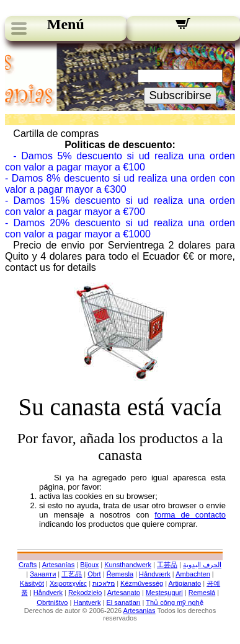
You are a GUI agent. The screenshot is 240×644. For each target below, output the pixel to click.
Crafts (28, 565)
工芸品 (167, 565)
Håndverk (48, 593)
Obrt (94, 574)
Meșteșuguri (164, 593)
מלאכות (104, 583)
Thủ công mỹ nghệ (174, 602)
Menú (66, 24)
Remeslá (202, 593)
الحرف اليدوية (202, 565)
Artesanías (59, 565)
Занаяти (43, 574)
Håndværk (155, 574)
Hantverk (87, 602)
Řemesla (120, 574)
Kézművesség (142, 583)
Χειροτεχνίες (68, 583)
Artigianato (185, 583)
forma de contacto (190, 515)
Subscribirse (180, 95)
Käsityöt (32, 583)
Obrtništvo (52, 602)
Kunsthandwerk (128, 565)
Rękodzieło (85, 593)
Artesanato (124, 593)
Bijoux (89, 565)
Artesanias (140, 611)
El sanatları (123, 602)
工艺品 (72, 574)
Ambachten (193, 574)
